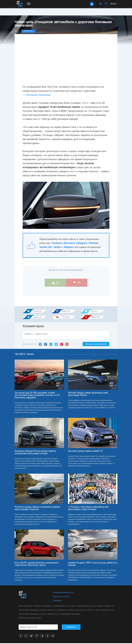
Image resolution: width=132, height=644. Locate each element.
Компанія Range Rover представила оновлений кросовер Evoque (35, 453)
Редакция (57, 602)
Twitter (57, 247)
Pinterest (93, 243)
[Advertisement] (66, 62)
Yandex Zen (46, 247)
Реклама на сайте (61, 597)
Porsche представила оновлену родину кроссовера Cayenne (37, 509)
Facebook (56, 243)
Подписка (71, 628)
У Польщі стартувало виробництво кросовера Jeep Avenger (88, 509)
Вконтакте (69, 243)
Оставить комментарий (96, 345)
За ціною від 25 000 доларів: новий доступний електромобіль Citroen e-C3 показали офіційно (37, 396)
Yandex (62, 345)
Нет (77, 283)
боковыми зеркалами (38, 95)
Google (67, 345)
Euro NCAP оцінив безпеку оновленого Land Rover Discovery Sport (37, 565)
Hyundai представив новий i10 (85, 452)
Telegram (68, 247)
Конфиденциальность (63, 593)
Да (55, 283)
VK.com (40, 345)
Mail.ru (51, 345)
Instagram (81, 243)
